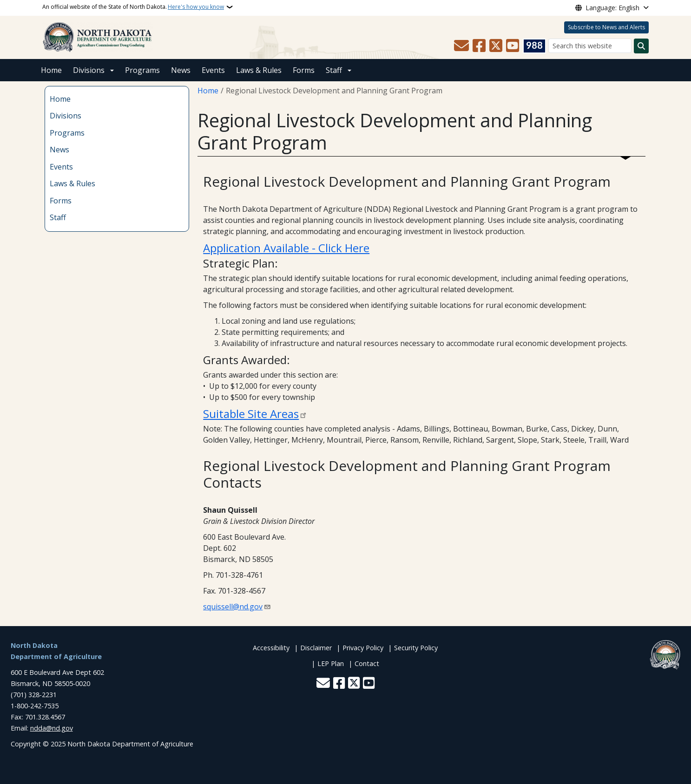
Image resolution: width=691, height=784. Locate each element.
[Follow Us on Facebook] (479, 46)
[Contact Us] (461, 46)
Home (51, 70)
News (181, 70)
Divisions (89, 70)
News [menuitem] (59, 150)
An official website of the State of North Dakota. (133, 7)
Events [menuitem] (61, 167)
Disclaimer (316, 648)
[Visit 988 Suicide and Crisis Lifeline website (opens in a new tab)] (534, 46)
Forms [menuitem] (61, 201)
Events (213, 70)
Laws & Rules (259, 70)
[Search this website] (590, 46)
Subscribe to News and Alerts (606, 27)
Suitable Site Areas (251, 414)
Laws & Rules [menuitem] (72, 183)
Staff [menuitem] (58, 217)
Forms (304, 70)
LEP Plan (331, 663)
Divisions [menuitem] (66, 116)
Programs (142, 70)
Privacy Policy (363, 648)
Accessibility (271, 648)
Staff (334, 70)
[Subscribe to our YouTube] (513, 46)
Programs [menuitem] (67, 133)
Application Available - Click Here (286, 248)
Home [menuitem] (60, 99)
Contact (367, 663)
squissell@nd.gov (233, 607)
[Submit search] (641, 46)
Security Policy (416, 648)
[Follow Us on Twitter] (496, 46)
